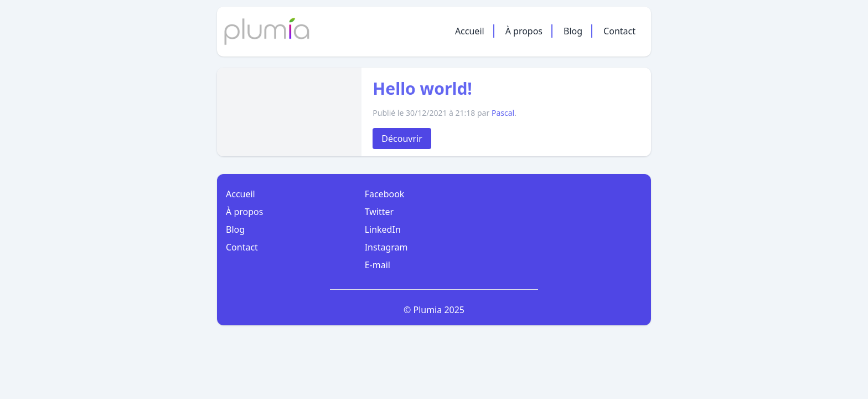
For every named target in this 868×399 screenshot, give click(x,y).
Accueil (470, 31)
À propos (524, 31)
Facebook (385, 194)
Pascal (503, 113)
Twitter (379, 212)
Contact (619, 31)
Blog (573, 31)
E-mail (378, 265)
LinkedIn (383, 229)
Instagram (386, 247)
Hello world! (422, 88)
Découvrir (402, 139)
